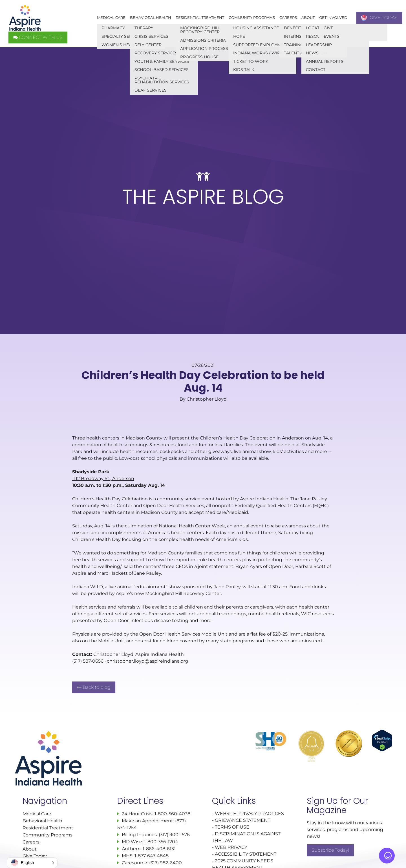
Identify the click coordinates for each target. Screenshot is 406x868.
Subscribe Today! (330, 850)
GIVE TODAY (379, 18)
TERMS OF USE (232, 827)
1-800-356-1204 (161, 842)
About (308, 17)
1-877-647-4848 (152, 856)
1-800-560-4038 (172, 814)
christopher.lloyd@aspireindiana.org (147, 661)
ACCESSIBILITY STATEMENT (246, 854)
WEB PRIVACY (231, 847)
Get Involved (333, 17)
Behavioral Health (151, 17)
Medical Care (111, 17)
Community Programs (252, 17)
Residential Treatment (200, 17)
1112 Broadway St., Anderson (103, 479)
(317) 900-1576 (174, 835)
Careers (288, 17)
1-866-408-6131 (159, 849)
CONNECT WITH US (38, 37)
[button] (32, 863)
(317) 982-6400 (166, 863)
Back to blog (94, 687)
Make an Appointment (147, 821)
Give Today (35, 856)
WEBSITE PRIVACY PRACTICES (250, 813)
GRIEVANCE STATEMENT (242, 820)
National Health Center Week (191, 526)
